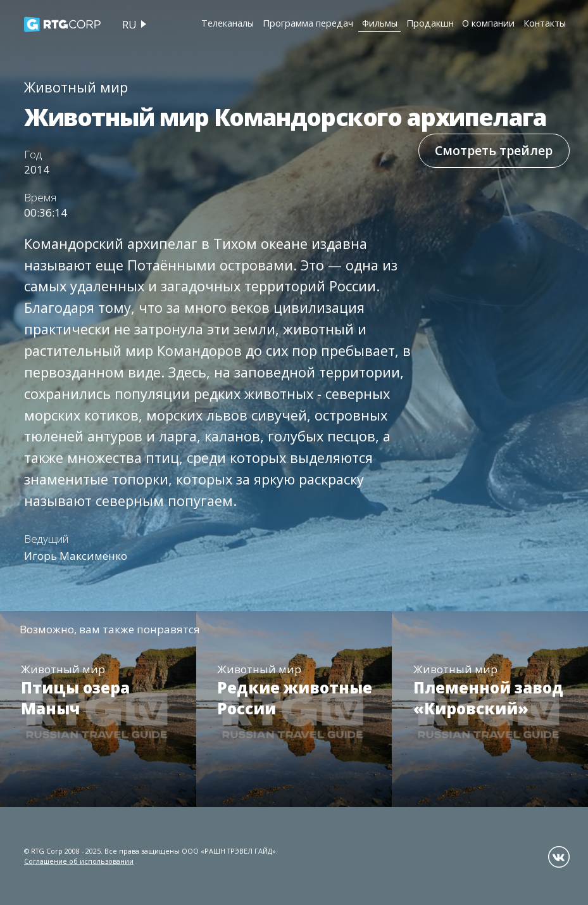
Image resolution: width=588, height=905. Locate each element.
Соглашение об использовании (79, 861)
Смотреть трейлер (494, 150)
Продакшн (430, 23)
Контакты (545, 23)
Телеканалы (228, 23)
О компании (488, 23)
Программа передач (308, 23)
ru (129, 24)
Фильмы (380, 23)
